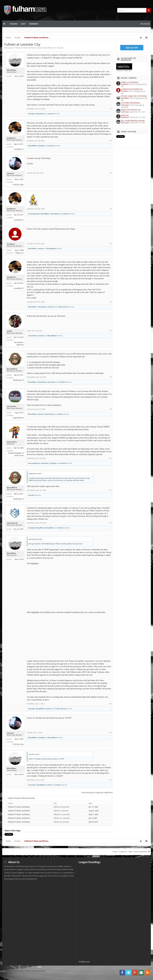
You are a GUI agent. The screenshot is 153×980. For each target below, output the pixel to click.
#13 (110, 704)
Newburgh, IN (18, 380)
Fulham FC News (123, 71)
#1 (111, 109)
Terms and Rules (140, 852)
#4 (111, 209)
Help (130, 852)
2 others (62, 382)
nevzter (51, 114)
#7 (111, 331)
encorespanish (34, 214)
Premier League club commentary (134, 96)
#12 (110, 523)
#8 (111, 377)
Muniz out (125, 115)
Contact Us (123, 852)
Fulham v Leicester (61, 811)
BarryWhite (33, 146)
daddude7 (125, 84)
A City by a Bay (18, 185)
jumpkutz (11, 138)
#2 (111, 141)
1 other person (63, 307)
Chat (23, 24)
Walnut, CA (19, 253)
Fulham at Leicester (61, 807)
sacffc (9, 331)
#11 (110, 490)
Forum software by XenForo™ (24, 971)
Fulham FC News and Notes (26, 48)
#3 (111, 173)
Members (34, 24)
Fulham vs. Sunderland (130, 82)
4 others (66, 214)
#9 (111, 409)
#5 (111, 243)
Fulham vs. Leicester (62, 814)
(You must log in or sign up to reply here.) (97, 792)
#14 (110, 732)
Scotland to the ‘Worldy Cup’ (132, 89)
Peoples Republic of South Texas (16, 454)
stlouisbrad (55, 214)
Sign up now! (132, 48)
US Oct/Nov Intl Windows (131, 103)
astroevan (51, 382)
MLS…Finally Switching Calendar (133, 121)
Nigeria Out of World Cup (131, 110)
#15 (110, 780)
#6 (111, 302)
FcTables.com (84, 962)
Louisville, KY (19, 149)
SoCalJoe (32, 114)
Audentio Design (19, 973)
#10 (110, 458)
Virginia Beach (18, 418)
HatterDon (40, 114)
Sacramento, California (19, 344)
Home (5, 24)
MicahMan (49, 48)
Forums (14, 24)
